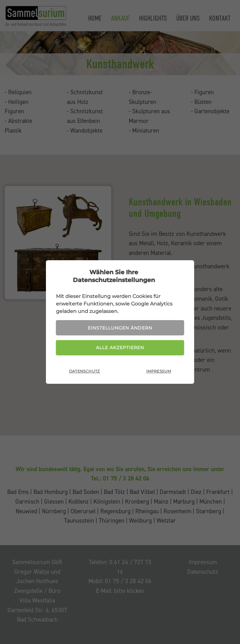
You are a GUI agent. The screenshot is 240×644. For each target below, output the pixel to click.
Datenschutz (85, 371)
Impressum (159, 371)
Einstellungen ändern (120, 328)
